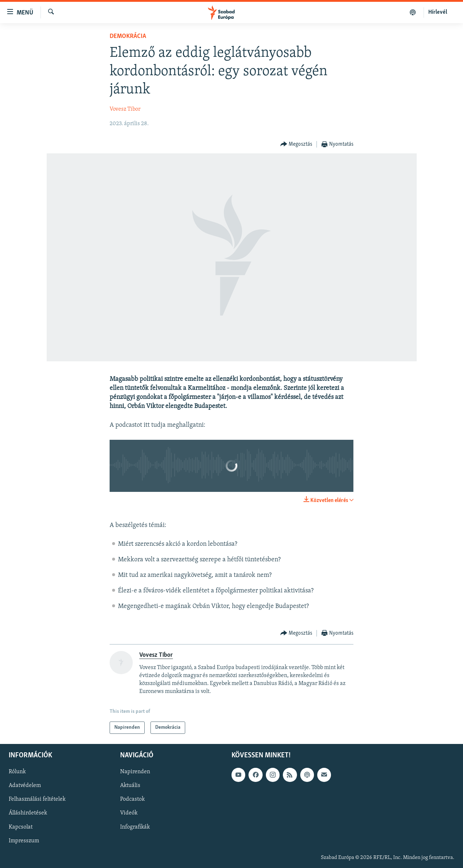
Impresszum (24, 841)
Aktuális (130, 786)
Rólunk (17, 772)
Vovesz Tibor (125, 109)
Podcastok (132, 800)
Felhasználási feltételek (37, 800)
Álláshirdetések (28, 813)
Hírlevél (438, 12)
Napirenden (135, 772)
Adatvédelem (25, 786)
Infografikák (135, 827)
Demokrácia (128, 36)
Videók (129, 813)
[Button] (296, 144)
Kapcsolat (21, 827)
